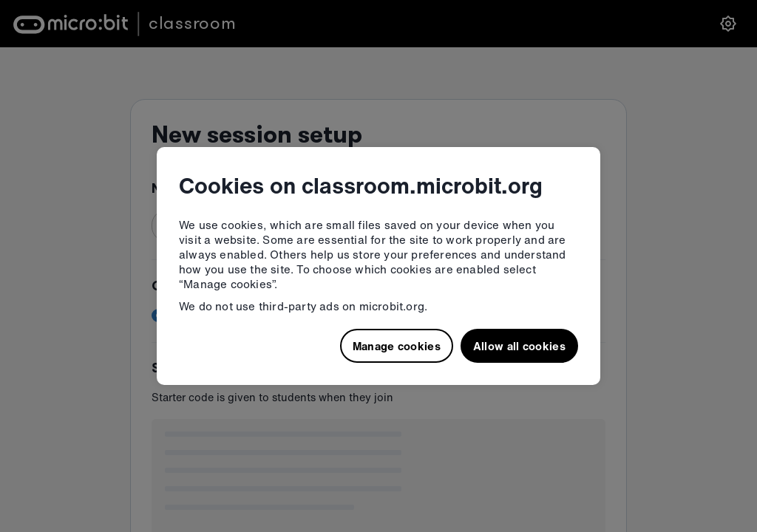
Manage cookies (397, 346)
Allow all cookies (519, 346)
